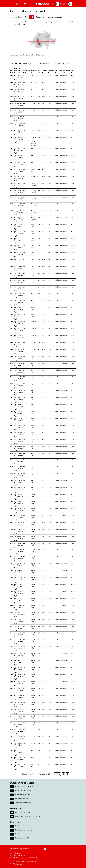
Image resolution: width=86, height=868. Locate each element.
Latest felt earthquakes (23, 791)
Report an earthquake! (23, 812)
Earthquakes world (22, 838)
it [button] (64, 4)
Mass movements (55, 17)
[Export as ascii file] (67, 64)
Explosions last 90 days (23, 795)
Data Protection (33, 861)
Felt (26, 17)
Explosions (40, 17)
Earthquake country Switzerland (27, 826)
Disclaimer (21, 861)
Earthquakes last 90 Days (24, 787)
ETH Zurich (19, 863)
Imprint (13, 861)
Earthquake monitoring (24, 830)
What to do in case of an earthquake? (28, 816)
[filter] (12, 72)
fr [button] (61, 4)
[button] (15, 4)
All (32, 17)
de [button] (53, 4)
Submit (57, 64)
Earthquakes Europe (23, 834)
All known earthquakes (23, 803)
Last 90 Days (17, 17)
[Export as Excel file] (63, 64)
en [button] (57, 4)
